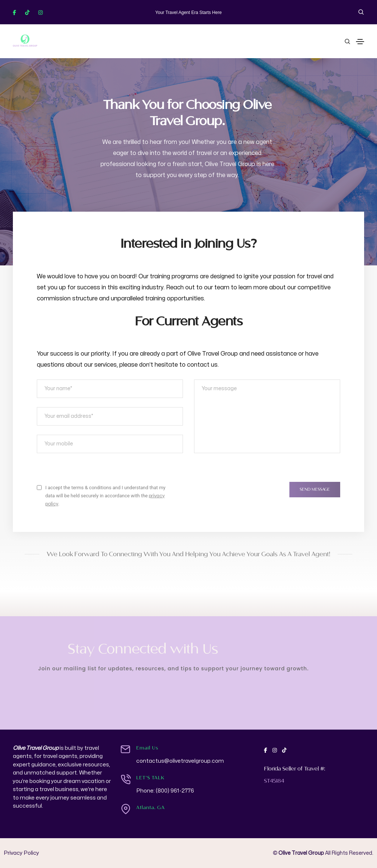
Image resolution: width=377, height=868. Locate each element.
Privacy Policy (21, 853)
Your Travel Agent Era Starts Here (188, 13)
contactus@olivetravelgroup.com (180, 761)
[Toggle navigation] (360, 42)
